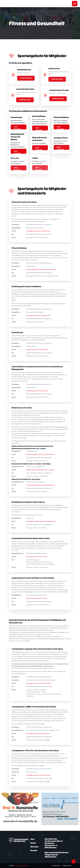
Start (32, 839)
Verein (33, 843)
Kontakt (34, 851)
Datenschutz (67, 866)
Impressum (56, 866)
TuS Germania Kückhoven (22, 866)
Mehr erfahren (17, 127)
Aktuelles (34, 847)
